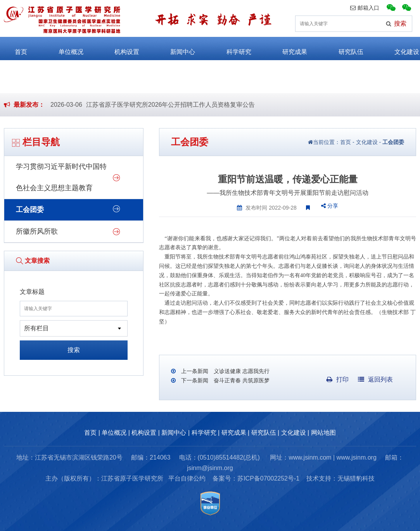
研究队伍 (344, 48)
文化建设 (400, 48)
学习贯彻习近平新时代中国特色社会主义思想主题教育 (61, 177)
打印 (338, 379)
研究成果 (288, 48)
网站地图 (323, 433)
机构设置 (120, 48)
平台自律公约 (187, 478)
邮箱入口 (365, 8)
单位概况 (64, 48)
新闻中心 (176, 48)
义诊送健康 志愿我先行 (241, 371)
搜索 (74, 350)
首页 (14, 48)
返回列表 (375, 379)
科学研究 (232, 48)
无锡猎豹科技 (356, 478)
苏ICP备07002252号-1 (268, 478)
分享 (330, 206)
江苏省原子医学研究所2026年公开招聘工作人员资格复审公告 (171, 105)
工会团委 (30, 210)
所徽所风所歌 (37, 231)
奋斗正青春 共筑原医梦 (241, 380)
